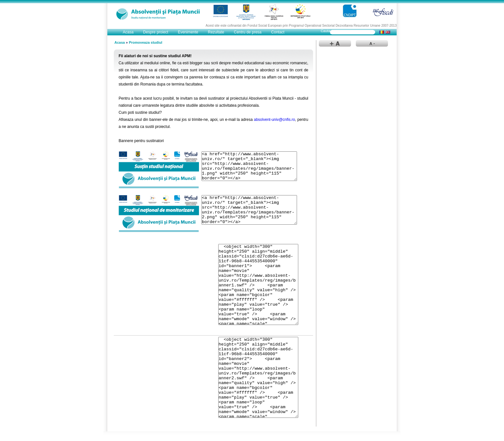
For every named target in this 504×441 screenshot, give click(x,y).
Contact (278, 32)
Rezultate (216, 32)
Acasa (128, 32)
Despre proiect (156, 32)
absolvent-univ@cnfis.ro (274, 120)
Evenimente (188, 32)
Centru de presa (248, 32)
